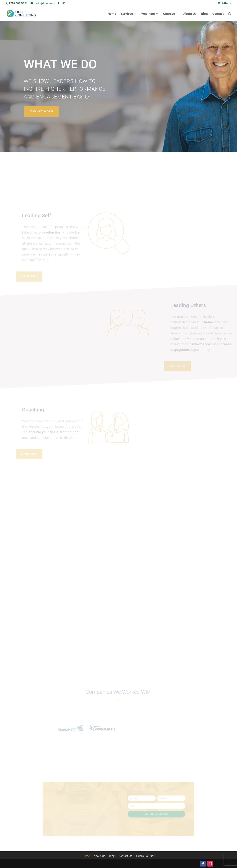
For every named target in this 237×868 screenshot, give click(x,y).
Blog (204, 14)
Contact (218, 14)
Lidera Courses (145, 856)
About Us (190, 14)
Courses (169, 14)
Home (112, 14)
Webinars (148, 14)
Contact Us (125, 856)
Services (127, 14)
